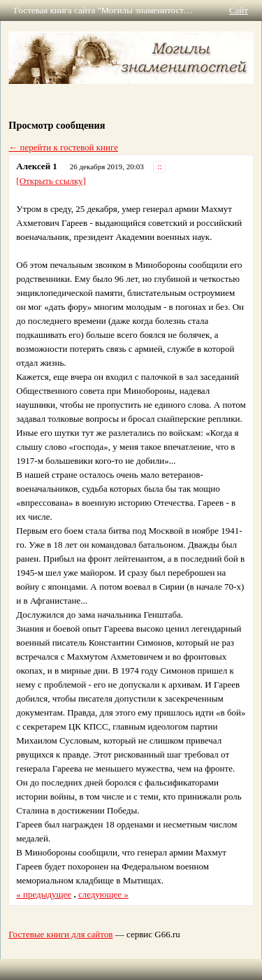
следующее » (103, 894)
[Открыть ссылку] (51, 181)
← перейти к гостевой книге (63, 147)
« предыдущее (44, 894)
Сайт (239, 10)
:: (160, 167)
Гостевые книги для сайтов (60, 934)
